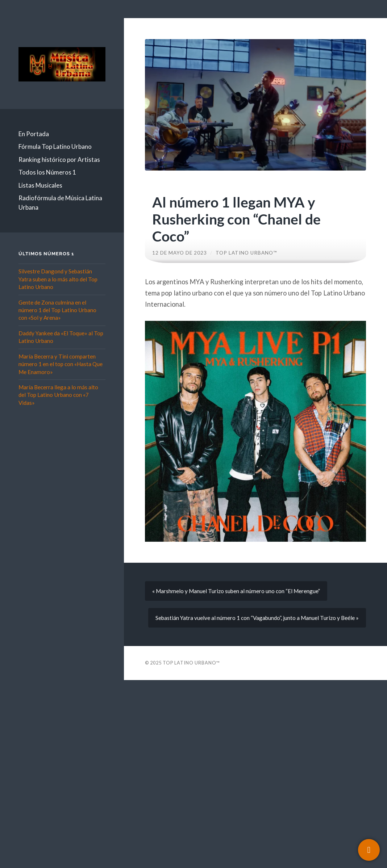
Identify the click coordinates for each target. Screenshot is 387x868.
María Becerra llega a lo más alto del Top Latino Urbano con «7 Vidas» (58, 395)
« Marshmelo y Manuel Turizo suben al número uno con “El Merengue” (236, 591)
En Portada (34, 134)
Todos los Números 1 (47, 172)
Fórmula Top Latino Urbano (55, 146)
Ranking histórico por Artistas (59, 160)
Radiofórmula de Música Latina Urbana (60, 203)
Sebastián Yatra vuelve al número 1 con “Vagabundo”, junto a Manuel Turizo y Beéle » (257, 618)
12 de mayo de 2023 (180, 253)
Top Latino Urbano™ (246, 253)
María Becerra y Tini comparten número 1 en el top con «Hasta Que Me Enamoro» (61, 364)
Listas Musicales (40, 185)
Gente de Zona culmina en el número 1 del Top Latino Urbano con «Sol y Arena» (57, 310)
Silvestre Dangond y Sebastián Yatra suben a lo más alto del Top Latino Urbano (58, 279)
